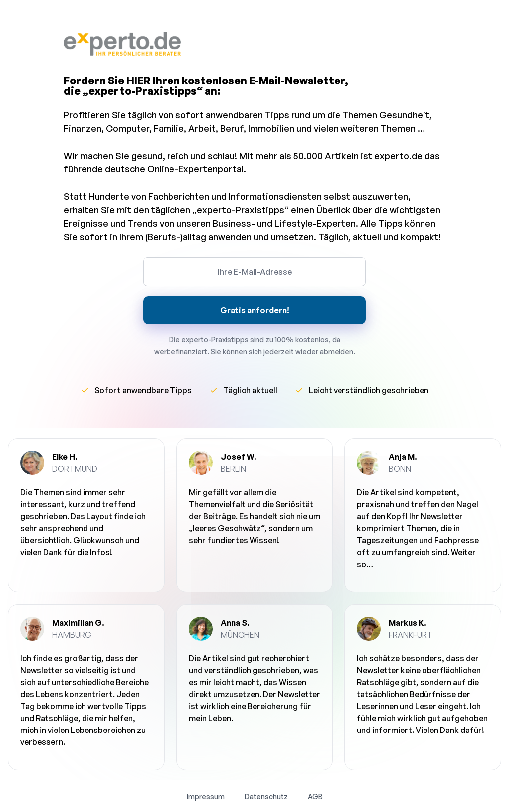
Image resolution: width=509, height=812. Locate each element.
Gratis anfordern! (255, 310)
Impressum (206, 796)
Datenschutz (266, 796)
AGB (315, 796)
